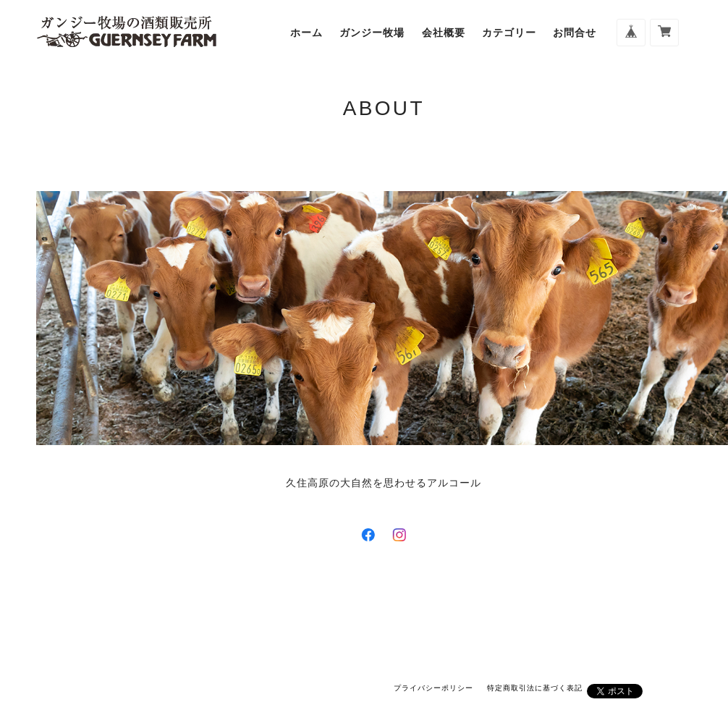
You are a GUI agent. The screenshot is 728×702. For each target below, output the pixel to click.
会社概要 (444, 33)
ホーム (306, 33)
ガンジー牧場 (372, 33)
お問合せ (575, 33)
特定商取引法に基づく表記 (535, 688)
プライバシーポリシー (433, 688)
